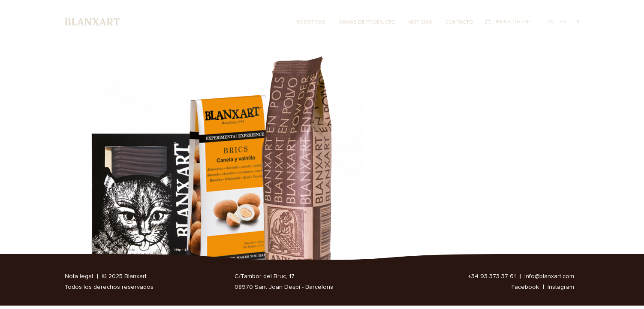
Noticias (420, 22)
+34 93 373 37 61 (492, 276)
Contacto (459, 22)
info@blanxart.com (549, 276)
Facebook (525, 287)
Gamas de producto (367, 22)
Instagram (561, 287)
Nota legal (79, 276)
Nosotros (310, 22)
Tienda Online (512, 22)
